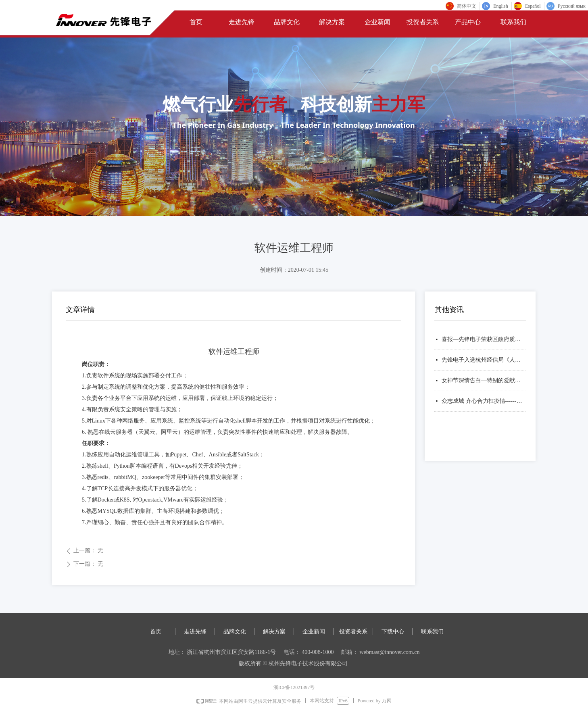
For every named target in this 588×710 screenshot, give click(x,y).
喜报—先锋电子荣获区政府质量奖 (484, 339)
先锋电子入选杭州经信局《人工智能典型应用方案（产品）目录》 (484, 360)
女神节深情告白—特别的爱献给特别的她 (484, 380)
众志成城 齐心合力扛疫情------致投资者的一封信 (484, 401)
